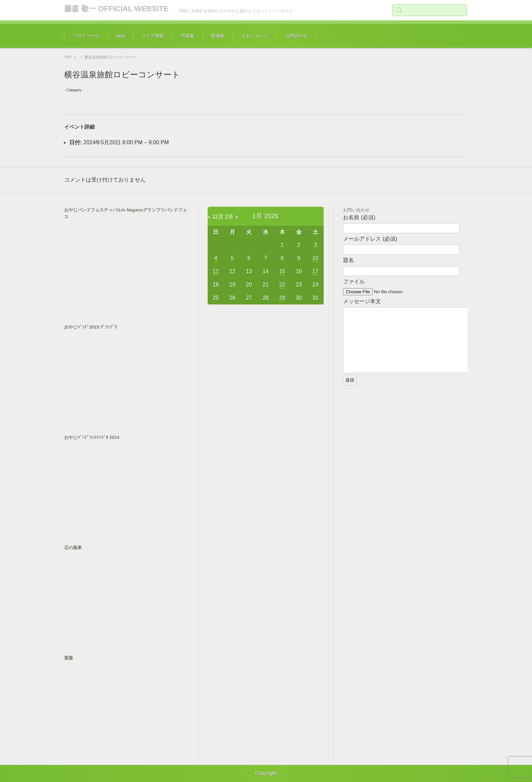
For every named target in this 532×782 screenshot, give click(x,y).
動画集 (218, 36)
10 (316, 258)
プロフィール (86, 36)
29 (282, 298)
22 (282, 285)
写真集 (188, 36)
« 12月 (216, 217)
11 (216, 271)
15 (282, 271)
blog (121, 36)
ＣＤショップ (255, 36)
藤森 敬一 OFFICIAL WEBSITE (116, 9)
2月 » (231, 217)
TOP (68, 57)
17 (316, 271)
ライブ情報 (153, 36)
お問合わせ (296, 36)
